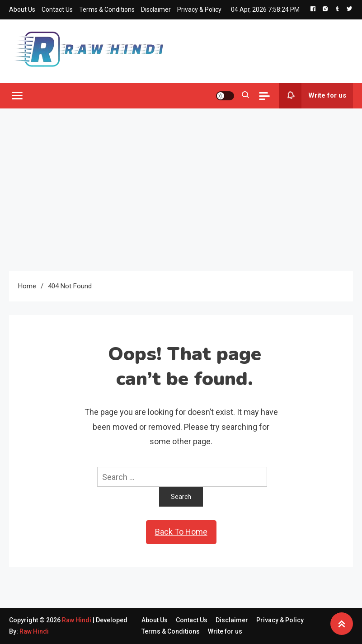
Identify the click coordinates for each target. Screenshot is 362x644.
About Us (22, 9)
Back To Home (181, 532)
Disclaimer (156, 9)
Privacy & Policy (199, 9)
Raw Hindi (77, 620)
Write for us (313, 96)
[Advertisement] (181, 190)
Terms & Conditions (107, 9)
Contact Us (57, 9)
